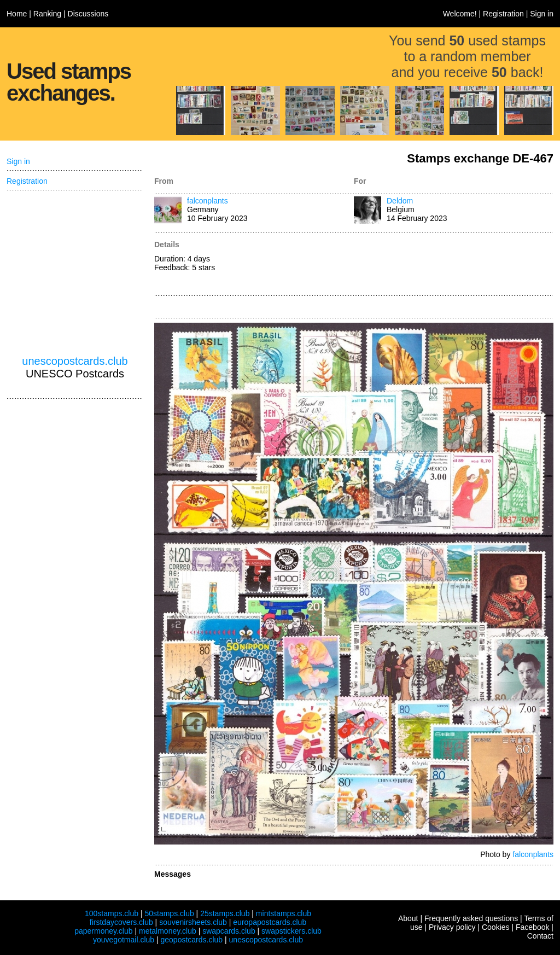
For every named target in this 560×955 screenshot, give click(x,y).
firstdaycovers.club (121, 922)
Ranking (47, 14)
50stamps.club (169, 913)
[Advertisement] (454, 265)
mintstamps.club (284, 913)
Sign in (542, 14)
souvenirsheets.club (193, 922)
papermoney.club (103, 931)
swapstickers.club (291, 931)
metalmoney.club (168, 931)
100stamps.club (112, 913)
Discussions (88, 14)
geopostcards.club (192, 940)
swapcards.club (229, 931)
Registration (503, 14)
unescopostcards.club (75, 361)
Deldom (400, 201)
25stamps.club (225, 913)
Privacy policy (452, 927)
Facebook (532, 927)
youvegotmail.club (124, 940)
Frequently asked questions (471, 918)
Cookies (496, 927)
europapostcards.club (270, 922)
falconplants (208, 201)
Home (17, 14)
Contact (540, 936)
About (408, 918)
